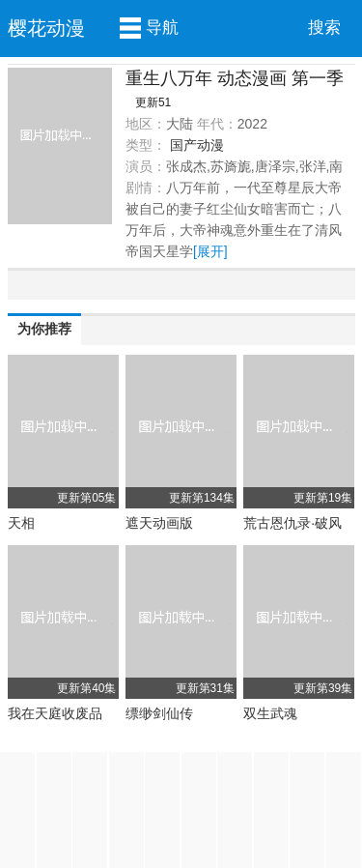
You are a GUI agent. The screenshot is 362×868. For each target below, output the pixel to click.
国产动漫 (197, 145)
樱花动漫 (46, 28)
